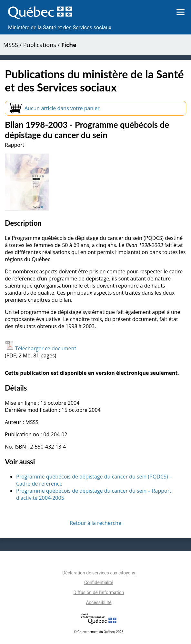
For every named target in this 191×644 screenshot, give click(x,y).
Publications (40, 45)
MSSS (11, 45)
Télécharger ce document (40, 348)
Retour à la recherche (95, 523)
